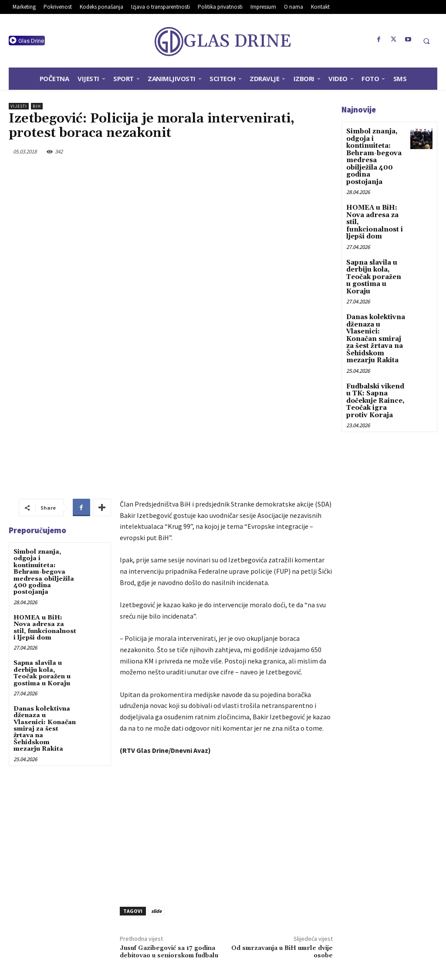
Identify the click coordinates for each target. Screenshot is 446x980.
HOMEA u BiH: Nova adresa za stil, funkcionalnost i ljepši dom (45, 525)
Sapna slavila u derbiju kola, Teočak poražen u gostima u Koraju (42, 570)
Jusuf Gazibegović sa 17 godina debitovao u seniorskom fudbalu (169, 849)
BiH (37, 106)
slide (156, 808)
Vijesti (19, 106)
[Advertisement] (226, 726)
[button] (426, 41)
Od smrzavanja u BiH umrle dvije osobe (282, 849)
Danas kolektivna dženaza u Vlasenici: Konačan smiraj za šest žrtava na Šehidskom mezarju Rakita (45, 626)
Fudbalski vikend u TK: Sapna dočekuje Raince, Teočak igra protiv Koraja (374, 374)
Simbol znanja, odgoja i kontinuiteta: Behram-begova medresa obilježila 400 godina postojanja (44, 469)
